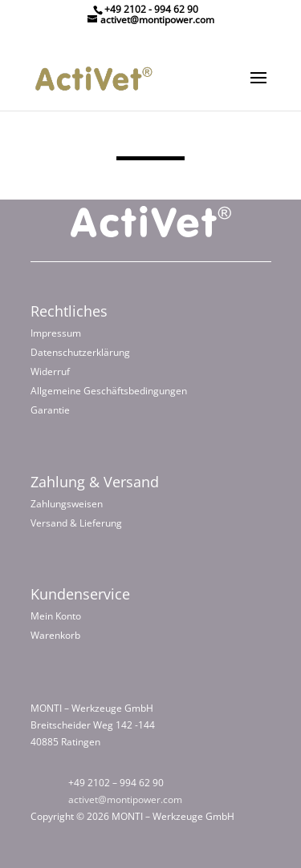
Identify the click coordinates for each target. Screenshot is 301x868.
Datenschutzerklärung (80, 352)
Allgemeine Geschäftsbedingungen (109, 391)
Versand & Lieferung (76, 523)
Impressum (56, 333)
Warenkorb (55, 635)
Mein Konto (56, 616)
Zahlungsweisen (67, 504)
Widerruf (50, 371)
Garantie (50, 410)
